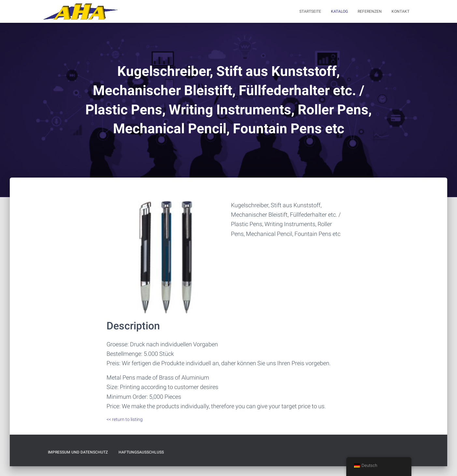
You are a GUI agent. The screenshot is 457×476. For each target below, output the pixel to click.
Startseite (310, 11)
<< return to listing (125, 419)
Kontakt (400, 11)
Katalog (339, 11)
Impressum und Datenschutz (78, 452)
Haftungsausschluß (141, 452)
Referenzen (370, 11)
